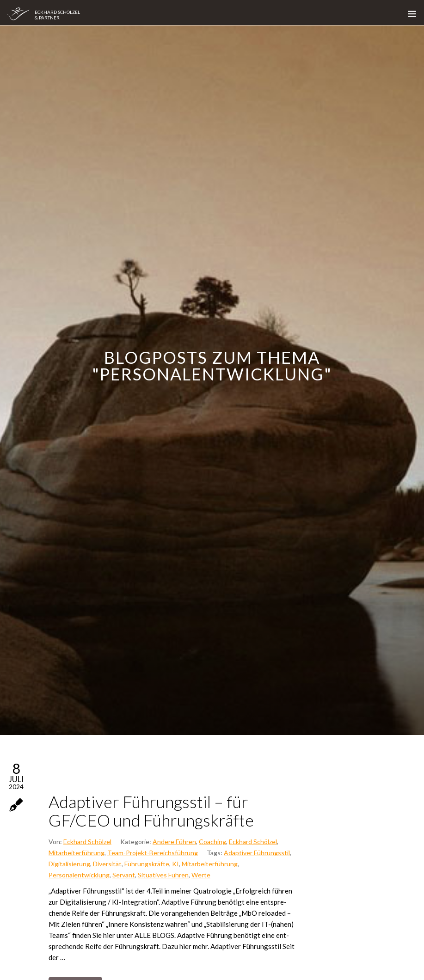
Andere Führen (174, 842)
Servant (124, 875)
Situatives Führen (163, 875)
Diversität (107, 864)
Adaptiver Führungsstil (257, 853)
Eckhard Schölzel (87, 842)
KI (175, 864)
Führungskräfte (147, 864)
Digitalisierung (69, 864)
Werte (201, 875)
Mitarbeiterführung (77, 853)
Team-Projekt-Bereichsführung (153, 853)
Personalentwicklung (79, 875)
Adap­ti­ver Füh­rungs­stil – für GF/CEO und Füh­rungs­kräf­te (151, 811)
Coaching (212, 842)
